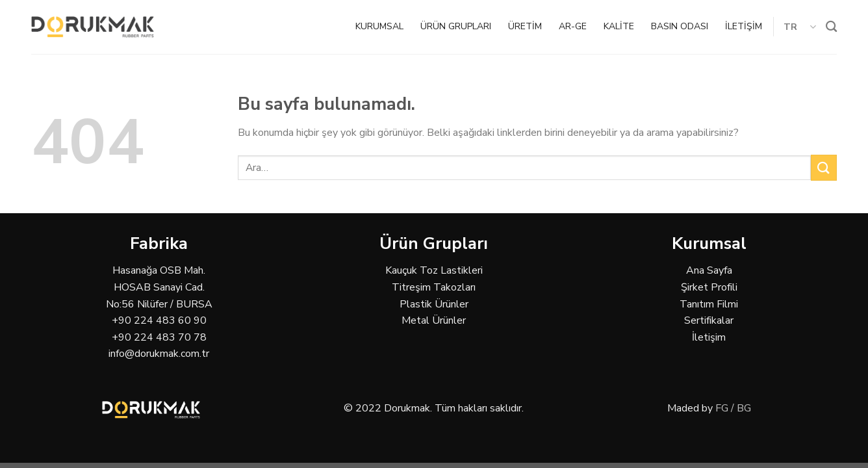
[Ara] (831, 27)
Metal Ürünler (434, 320)
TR (800, 27)
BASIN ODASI (680, 26)
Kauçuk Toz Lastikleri (434, 270)
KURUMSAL (379, 26)
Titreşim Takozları (434, 287)
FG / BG (733, 408)
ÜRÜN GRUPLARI (456, 26)
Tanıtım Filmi (709, 304)
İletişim (709, 337)
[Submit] (824, 167)
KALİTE (619, 26)
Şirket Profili (709, 287)
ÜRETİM (525, 26)
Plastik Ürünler (434, 304)
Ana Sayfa (709, 270)
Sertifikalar (709, 320)
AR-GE (573, 26)
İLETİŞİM (744, 26)
